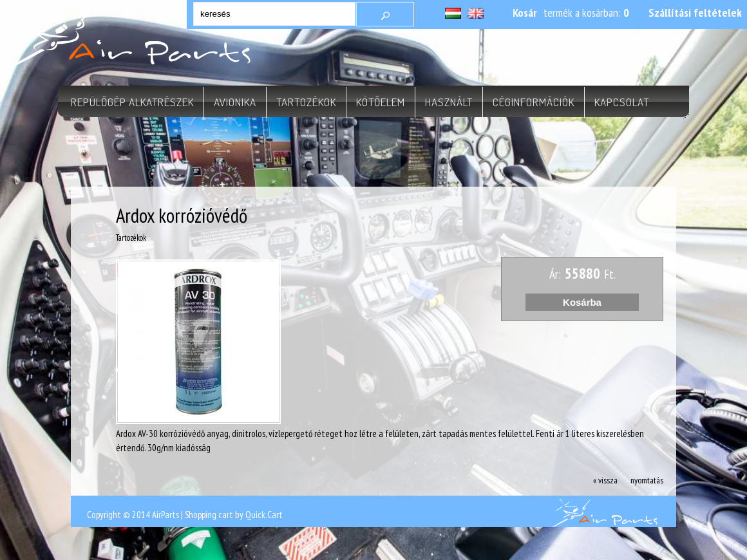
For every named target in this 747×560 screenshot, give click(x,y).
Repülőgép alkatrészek (132, 102)
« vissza (605, 480)
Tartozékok (306, 102)
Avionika (235, 102)
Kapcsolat (622, 102)
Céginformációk (534, 102)
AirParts (165, 515)
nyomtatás (647, 480)
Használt (449, 102)
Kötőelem (381, 102)
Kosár (525, 13)
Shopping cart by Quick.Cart (234, 515)
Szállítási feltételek (695, 13)
